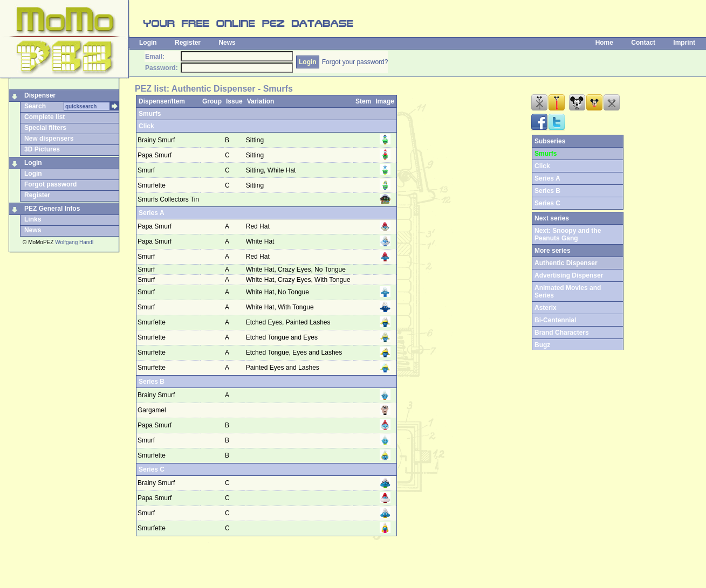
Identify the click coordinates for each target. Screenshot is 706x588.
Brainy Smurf (156, 140)
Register (188, 43)
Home (604, 43)
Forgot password (50, 184)
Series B (152, 382)
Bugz (542, 345)
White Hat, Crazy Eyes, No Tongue (297, 269)
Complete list (44, 117)
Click (146, 126)
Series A (152, 213)
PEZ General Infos (52, 209)
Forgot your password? (355, 62)
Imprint (684, 43)
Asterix (546, 308)
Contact (643, 43)
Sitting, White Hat (272, 170)
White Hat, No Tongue (279, 292)
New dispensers (49, 139)
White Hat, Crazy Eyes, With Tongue (299, 280)
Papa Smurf (155, 155)
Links (33, 219)
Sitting (256, 140)
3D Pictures (42, 149)
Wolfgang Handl (74, 242)
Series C (152, 469)
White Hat (261, 241)
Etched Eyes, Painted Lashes (289, 322)
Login (148, 43)
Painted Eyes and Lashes (283, 368)
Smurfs (150, 114)
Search (35, 106)
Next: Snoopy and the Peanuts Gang (568, 234)
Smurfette (152, 185)
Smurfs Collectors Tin (168, 199)
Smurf (146, 170)
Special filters (45, 128)
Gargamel (152, 410)
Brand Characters (562, 333)
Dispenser (40, 95)
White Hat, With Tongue (281, 307)
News (227, 43)
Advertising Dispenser (569, 275)
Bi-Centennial (555, 320)
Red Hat (259, 226)
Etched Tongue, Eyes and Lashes (295, 352)
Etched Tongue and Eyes (283, 337)
